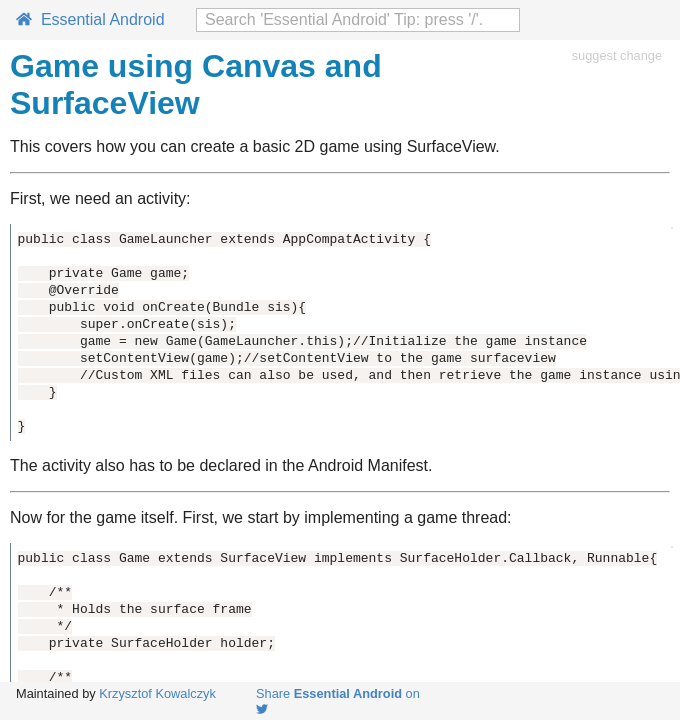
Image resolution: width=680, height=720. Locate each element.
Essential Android (90, 19)
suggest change (617, 55)
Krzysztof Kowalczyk (157, 693)
